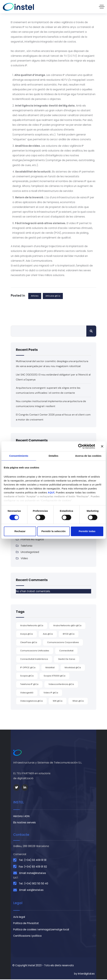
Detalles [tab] (53, 456)
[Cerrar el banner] (102, 446)
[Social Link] (17, 788)
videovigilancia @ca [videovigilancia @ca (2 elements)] (31, 701)
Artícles (35, 296)
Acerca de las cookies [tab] (88, 456)
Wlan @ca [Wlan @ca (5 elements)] (78, 701)
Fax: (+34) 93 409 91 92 (33, 867)
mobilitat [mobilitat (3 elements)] (50, 668)
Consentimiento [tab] (19, 456)
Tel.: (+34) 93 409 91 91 (33, 860)
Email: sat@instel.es (31, 890)
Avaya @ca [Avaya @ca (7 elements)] (26, 634)
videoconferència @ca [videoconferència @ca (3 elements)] (61, 685)
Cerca (91, 331)
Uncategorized (30, 552)
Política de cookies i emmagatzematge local (41, 930)
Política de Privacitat (26, 924)
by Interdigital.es (84, 974)
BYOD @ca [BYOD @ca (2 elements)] (69, 634)
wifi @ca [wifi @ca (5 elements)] (58, 701)
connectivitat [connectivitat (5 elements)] (66, 651)
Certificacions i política (27, 937)
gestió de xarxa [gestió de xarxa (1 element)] (67, 659)
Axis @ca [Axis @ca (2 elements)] (48, 634)
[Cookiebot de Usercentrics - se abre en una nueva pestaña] (80, 446)
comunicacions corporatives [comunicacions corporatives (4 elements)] (63, 643)
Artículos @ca (53, 296)
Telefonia (26, 546)
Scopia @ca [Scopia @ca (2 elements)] (27, 676)
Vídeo (24, 559)
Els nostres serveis (24, 823)
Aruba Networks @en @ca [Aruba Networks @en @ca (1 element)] (67, 626)
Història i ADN (21, 817)
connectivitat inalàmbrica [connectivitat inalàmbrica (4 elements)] (34, 659)
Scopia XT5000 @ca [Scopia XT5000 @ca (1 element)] (54, 676)
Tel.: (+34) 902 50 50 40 (33, 884)
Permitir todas (87, 531)
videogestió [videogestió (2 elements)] (27, 693)
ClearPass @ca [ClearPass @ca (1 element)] (29, 643)
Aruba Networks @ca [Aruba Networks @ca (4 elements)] (32, 626)
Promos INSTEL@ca (32, 540)
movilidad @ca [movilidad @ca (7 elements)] (73, 668)
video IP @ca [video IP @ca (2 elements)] (51, 693)
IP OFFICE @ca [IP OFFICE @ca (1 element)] (28, 668)
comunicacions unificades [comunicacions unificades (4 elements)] (35, 651)
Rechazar (20, 531)
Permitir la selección (54, 531)
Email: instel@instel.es (33, 874)
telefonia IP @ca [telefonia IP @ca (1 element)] (29, 685)
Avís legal (19, 917)
